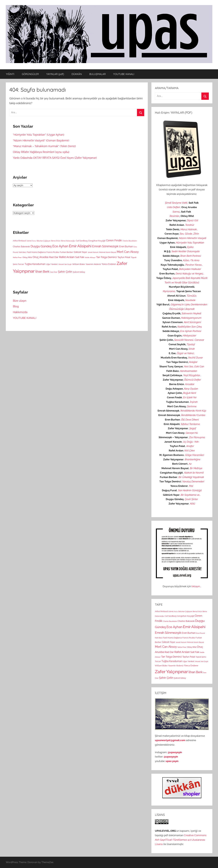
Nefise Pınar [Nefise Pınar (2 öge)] (17, 257)
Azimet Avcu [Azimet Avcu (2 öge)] (31, 241)
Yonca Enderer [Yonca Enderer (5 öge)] (109, 264)
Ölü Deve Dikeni (190, 420)
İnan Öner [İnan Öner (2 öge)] (54, 272)
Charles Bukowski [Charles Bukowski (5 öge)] (21, 247)
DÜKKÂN (77, 74)
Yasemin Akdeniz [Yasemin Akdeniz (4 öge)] (93, 264)
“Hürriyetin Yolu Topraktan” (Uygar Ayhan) (39, 135)
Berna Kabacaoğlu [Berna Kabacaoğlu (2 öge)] (68, 241)
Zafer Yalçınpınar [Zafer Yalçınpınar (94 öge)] (171, 672)
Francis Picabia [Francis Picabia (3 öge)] (53, 252)
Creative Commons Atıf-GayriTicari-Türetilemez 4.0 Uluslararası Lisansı (181, 840)
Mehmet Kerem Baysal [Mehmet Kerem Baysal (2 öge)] (108, 252)
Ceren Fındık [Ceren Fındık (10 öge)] (114, 240)
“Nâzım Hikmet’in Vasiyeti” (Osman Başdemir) (41, 140)
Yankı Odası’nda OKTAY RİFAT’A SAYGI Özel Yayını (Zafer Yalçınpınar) (55, 158)
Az (190, 464)
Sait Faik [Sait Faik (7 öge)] (80, 257)
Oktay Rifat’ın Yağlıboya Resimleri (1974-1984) (41, 152)
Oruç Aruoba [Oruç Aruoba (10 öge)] (41, 257)
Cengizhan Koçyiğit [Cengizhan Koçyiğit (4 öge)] (97, 241)
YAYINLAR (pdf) (55, 74)
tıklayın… (196, 586)
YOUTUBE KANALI (124, 74)
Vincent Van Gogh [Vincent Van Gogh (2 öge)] (65, 264)
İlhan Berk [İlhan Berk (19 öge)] (42, 272)
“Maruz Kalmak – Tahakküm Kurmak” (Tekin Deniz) (44, 146)
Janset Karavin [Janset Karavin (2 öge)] (93, 252)
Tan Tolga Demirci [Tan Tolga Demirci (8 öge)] (106, 257)
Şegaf (193, 428)
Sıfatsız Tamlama (190, 424)
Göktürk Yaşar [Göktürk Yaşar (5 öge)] (80, 252)
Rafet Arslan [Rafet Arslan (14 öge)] (67, 257)
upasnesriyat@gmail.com (170, 740)
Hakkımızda (20, 312)
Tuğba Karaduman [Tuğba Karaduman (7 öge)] (35, 264)
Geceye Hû (192, 433)
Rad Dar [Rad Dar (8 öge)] (54, 257)
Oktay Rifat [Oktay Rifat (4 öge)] (27, 257)
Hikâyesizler (189, 336)
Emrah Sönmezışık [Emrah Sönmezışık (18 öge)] (105, 246)
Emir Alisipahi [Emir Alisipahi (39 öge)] (80, 246)
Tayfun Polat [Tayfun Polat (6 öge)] (124, 257)
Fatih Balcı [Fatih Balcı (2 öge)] (22, 252)
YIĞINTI (10, 74)
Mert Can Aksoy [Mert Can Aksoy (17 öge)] (128, 252)
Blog (16, 306)
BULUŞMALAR (97, 74)
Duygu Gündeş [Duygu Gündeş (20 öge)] (41, 246)
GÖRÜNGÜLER (30, 74)
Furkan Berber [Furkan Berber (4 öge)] (66, 252)
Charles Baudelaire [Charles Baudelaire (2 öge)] (130, 241)
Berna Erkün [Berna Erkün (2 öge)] (56, 241)
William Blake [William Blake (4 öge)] (79, 264)
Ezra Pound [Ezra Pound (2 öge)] (200, 633)
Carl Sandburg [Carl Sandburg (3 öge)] (82, 241)
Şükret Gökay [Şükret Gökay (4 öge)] (79, 272)
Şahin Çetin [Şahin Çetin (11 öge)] (65, 272)
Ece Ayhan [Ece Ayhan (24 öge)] (60, 246)
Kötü (193, 504)
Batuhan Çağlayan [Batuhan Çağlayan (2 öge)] (44, 241)
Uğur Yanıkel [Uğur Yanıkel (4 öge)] (52, 264)
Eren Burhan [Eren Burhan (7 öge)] (126, 247)
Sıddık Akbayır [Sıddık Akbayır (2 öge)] (90, 257)
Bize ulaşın (20, 301)
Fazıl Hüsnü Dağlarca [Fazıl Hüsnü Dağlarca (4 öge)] (36, 252)
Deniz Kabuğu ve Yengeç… (190, 274)
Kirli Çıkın (190, 451)
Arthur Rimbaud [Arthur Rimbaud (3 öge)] (19, 241)
